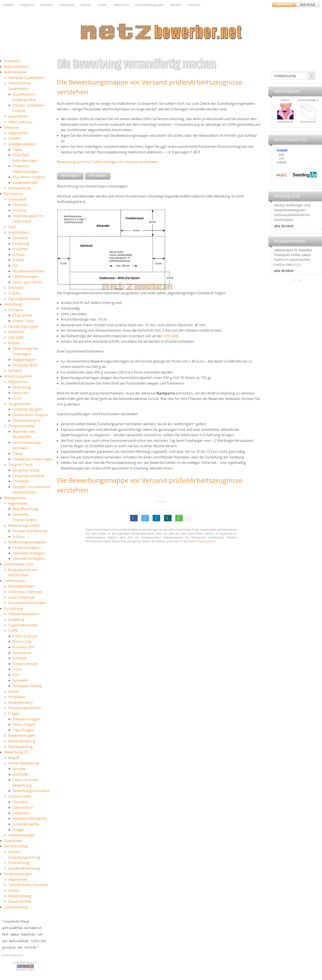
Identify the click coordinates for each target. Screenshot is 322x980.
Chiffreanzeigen (26, 277)
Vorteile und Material (30, 531)
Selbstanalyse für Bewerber (293, 250)
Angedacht (27, 5)
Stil (15, 266)
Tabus (18, 453)
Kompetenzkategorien (290, 210)
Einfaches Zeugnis (27, 409)
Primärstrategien (26, 547)
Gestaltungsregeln (23, 326)
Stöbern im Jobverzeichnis (292, 260)
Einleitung (21, 243)
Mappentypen (24, 360)
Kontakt (102, 5)
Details (14, 890)
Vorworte (20, 238)
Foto (12, 227)
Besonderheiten (21, 586)
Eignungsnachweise (24, 299)
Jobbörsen (21, 813)
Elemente (20, 205)
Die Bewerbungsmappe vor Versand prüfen (123, 82)
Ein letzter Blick (25, 365)
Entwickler (47, 5)
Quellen (14, 138)
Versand (15, 371)
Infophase (17, 697)
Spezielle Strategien (29, 558)
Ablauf (14, 691)
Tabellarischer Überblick (28, 885)
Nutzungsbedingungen (150, 5)
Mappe (14, 343)
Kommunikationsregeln (27, 603)
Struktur (19, 210)
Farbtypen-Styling (27, 686)
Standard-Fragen (26, 719)
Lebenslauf (17, 199)
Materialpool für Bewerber (278, 124)
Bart (16, 675)
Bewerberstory (20, 702)
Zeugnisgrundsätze (28, 476)
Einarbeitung (19, 863)
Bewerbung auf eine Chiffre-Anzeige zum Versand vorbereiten (108, 162)
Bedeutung (22, 387)
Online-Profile (19, 796)
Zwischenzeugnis (26, 420)
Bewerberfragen (22, 735)
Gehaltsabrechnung (24, 868)
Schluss (19, 255)
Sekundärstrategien (29, 553)
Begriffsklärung (25, 509)
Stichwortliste (19, 188)
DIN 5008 (16, 337)
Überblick (20, 802)
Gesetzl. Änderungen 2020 (292, 205)
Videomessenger (22, 835)
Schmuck (20, 658)
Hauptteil (20, 249)
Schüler (19, 260)
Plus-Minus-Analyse (29, 177)
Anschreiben (18, 232)
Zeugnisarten (19, 404)
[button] (134, 518)
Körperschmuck (25, 664)
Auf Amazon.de (300, 122)
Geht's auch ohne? (27, 282)
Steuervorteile (20, 901)
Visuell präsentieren (25, 708)
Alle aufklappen (70, 176)
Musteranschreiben (29, 271)
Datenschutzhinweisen (202, 541)
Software (16, 310)
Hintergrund (67, 5)
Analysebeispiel (25, 183)
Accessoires (22, 653)
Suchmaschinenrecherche (292, 215)
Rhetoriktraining (22, 741)
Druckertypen (283, 220)
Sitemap (86, 5)
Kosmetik (20, 680)
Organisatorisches (23, 625)
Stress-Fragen (24, 724)
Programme (22, 315)
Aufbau (18, 536)
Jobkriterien (18, 116)
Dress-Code (22, 641)
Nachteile (20, 774)
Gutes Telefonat (21, 597)
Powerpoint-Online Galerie (292, 255)
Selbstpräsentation (24, 614)
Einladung (16, 619)
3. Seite (14, 293)
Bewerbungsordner (24, 525)
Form (17, 398)
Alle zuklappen (98, 176)
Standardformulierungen (33, 459)
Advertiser (194, 5)
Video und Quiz (20, 122)
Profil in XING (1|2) (287, 265)
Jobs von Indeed (282, 158)
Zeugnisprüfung (26, 470)
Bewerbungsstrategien (27, 542)
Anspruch (20, 393)
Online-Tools (23, 321)
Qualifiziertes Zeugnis (30, 415)
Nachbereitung (21, 747)
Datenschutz (121, 5)
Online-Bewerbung (24, 763)
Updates (8, 5)
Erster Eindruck (25, 636)
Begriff (14, 758)
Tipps (17, 150)
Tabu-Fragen (23, 730)
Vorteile (19, 769)
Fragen (14, 713)
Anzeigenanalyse (22, 144)
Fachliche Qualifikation (26, 78)
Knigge (18, 830)
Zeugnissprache (21, 426)
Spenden (176, 5)
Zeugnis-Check (20, 465)
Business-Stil (23, 647)
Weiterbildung (20, 896)
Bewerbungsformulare (31, 791)
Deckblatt (16, 288)
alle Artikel (284, 226)
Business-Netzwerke (29, 818)
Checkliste (21, 481)
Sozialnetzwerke (26, 824)
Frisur (17, 669)
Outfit (13, 630)
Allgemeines (18, 133)
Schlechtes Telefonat (25, 592)
